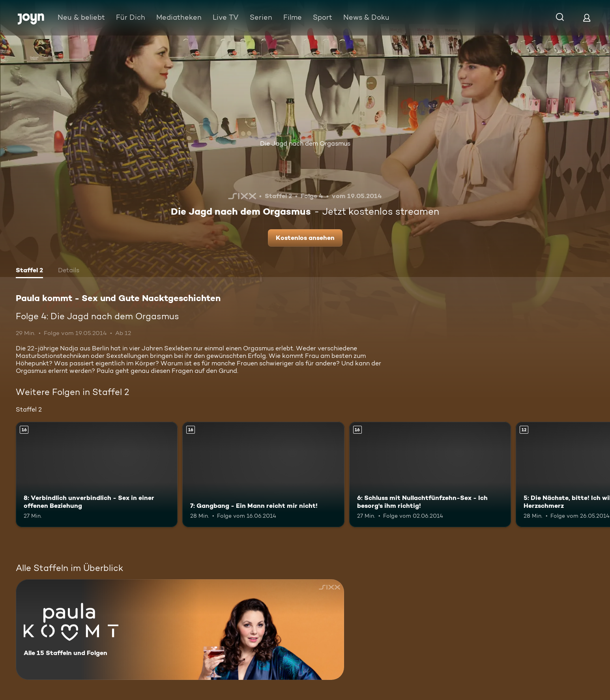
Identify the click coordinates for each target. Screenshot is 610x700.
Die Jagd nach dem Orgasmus (305, 143)
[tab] (29, 271)
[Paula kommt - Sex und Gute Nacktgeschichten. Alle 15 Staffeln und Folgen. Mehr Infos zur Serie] (180, 630)
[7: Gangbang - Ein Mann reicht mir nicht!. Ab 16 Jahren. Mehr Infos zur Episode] (263, 474)
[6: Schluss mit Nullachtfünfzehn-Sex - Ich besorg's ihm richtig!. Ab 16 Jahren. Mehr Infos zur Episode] (430, 474)
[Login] (587, 18)
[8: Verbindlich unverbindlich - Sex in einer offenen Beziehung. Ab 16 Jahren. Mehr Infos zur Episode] (97, 474)
